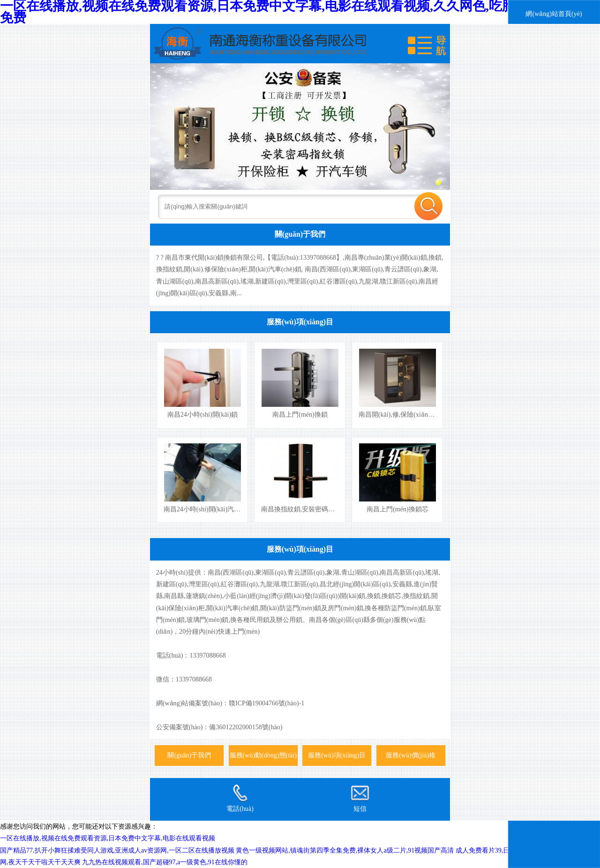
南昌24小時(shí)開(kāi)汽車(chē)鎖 (212, 509)
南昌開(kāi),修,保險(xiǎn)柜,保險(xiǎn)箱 (417, 414)
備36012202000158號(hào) (246, 727)
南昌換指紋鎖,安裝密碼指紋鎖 (305, 509)
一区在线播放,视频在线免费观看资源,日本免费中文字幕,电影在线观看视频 (108, 838)
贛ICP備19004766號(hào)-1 (266, 703)
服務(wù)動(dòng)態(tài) (263, 755)
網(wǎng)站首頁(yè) (554, 14)
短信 (360, 798)
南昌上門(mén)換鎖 (300, 414)
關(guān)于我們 (300, 234)
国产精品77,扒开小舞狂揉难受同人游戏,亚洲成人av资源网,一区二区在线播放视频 (117, 850)
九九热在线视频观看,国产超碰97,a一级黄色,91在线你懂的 (165, 862)
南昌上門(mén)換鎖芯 (397, 509)
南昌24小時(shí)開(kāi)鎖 (202, 414)
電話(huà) (240, 798)
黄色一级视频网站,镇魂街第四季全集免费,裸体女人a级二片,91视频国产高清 (345, 850)
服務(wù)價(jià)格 (411, 755)
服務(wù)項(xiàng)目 (300, 322)
